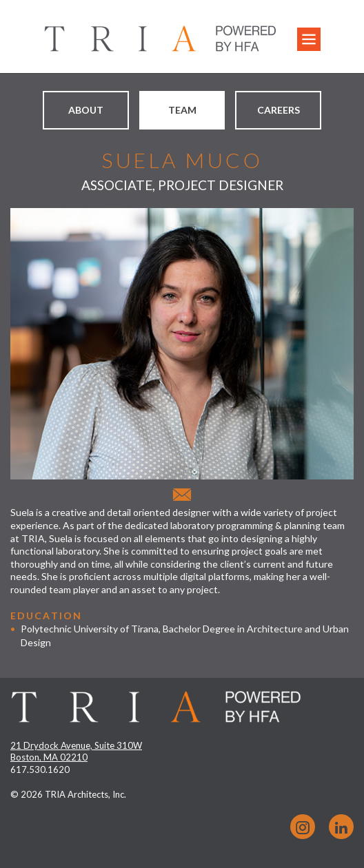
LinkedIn (341, 827)
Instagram (303, 827)
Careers (279, 110)
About (86, 110)
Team (182, 110)
